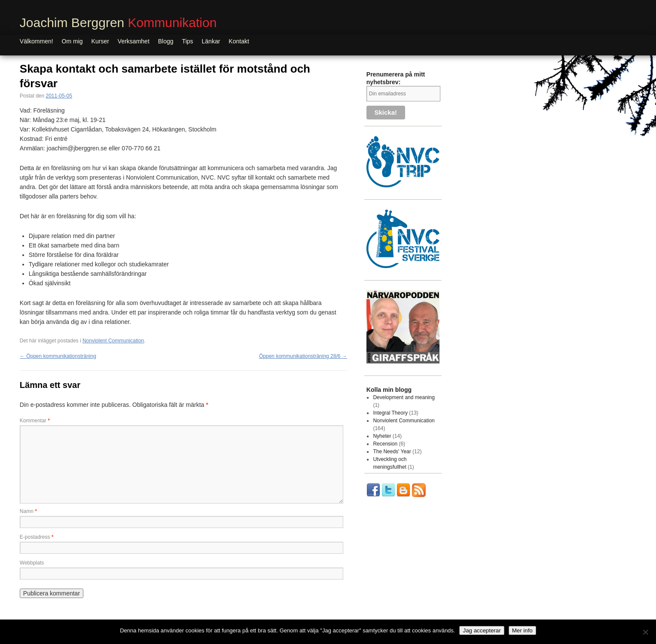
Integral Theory (390, 413)
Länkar (211, 41)
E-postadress (37, 537)
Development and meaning (404, 397)
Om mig (72, 41)
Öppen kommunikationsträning (58, 356)
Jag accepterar (482, 630)
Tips (188, 41)
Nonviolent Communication (113, 341)
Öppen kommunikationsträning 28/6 (303, 356)
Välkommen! (37, 41)
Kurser (100, 41)
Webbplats (32, 563)
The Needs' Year (392, 452)
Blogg (166, 41)
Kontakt (239, 41)
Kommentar (35, 421)
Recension (385, 444)
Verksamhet (134, 41)
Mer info (522, 630)
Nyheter (382, 436)
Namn (28, 511)
